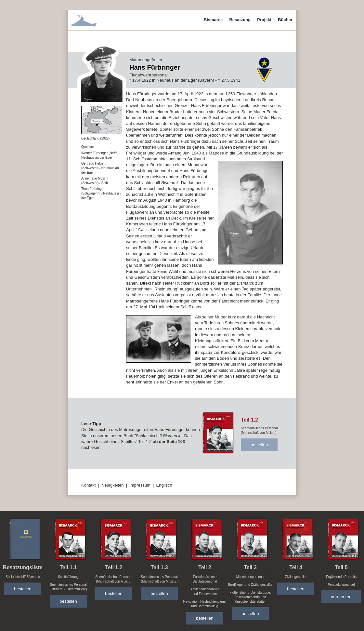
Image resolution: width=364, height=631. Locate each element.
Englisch (164, 485)
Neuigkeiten (113, 485)
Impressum (140, 485)
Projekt (264, 20)
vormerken (341, 597)
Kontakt (88, 485)
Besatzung (240, 20)
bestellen (259, 445)
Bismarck (213, 20)
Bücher (285, 20)
